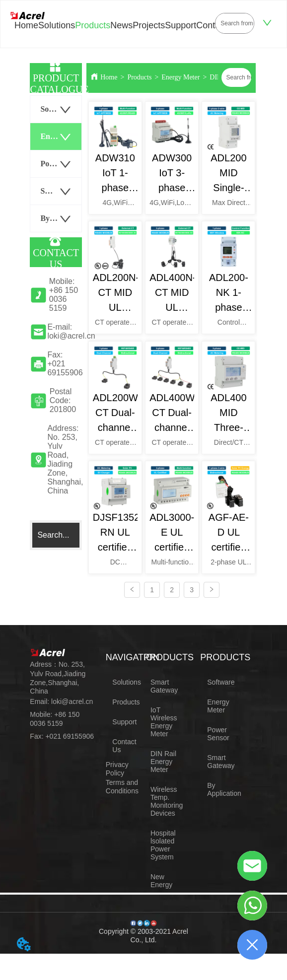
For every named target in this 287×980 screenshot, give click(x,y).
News (121, 25)
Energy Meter (180, 77)
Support (180, 25)
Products (93, 25)
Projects (149, 25)
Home (26, 25)
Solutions (57, 25)
